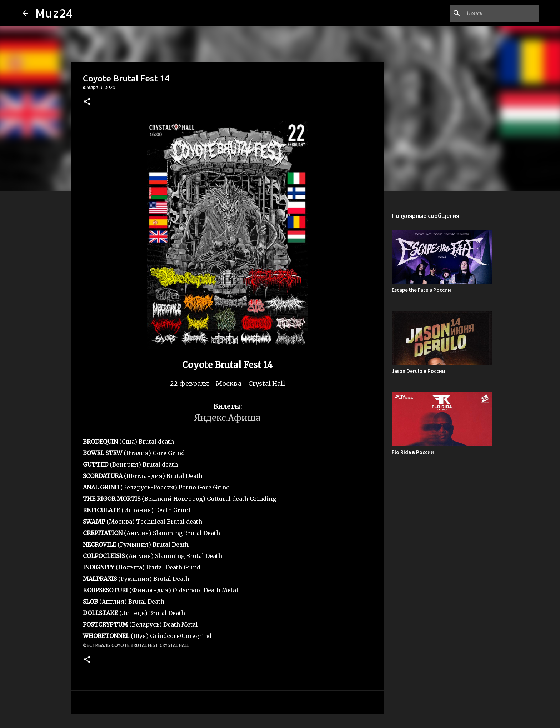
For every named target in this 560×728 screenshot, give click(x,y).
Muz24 (54, 13)
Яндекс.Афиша (227, 418)
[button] (87, 102)
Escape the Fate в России (421, 290)
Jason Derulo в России (419, 371)
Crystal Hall (174, 645)
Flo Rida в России (413, 452)
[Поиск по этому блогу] (501, 13)
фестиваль (96, 645)
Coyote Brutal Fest (135, 645)
